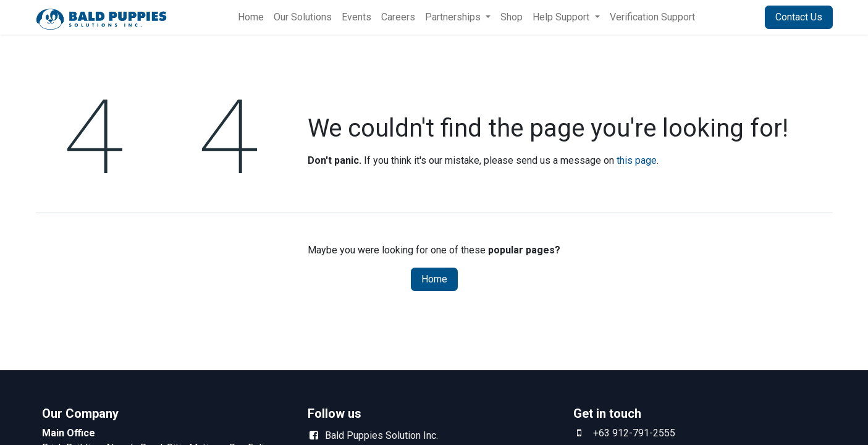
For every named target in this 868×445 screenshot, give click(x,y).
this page (637, 160)
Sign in (735, 17)
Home (434, 279)
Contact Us (799, 17)
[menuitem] (251, 17)
